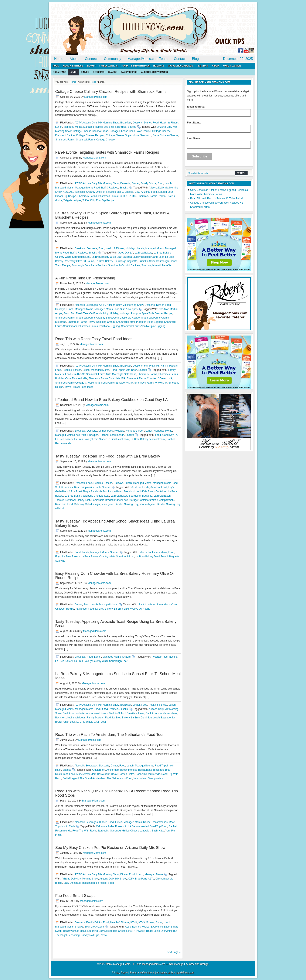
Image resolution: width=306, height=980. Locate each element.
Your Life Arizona (94, 927)
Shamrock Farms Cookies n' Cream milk (150, 378)
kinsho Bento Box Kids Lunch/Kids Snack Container (137, 491)
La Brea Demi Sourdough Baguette (151, 718)
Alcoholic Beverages (154, 72)
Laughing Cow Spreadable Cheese (107, 931)
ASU (65, 192)
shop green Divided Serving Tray (120, 504)
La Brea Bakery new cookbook (148, 439)
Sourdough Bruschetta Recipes (89, 265)
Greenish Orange (199, 964)
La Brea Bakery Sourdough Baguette (116, 261)
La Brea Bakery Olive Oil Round (132, 609)
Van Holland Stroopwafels (148, 778)
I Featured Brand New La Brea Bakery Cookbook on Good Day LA (111, 400)
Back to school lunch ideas (70, 718)
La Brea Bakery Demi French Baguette (157, 557)
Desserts (99, 72)
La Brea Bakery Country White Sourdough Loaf (108, 557)
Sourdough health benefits (156, 265)
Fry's (171, 487)
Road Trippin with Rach (136, 66)
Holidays (159, 66)
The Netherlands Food (119, 778)
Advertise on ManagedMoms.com (175, 973)
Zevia (104, 935)
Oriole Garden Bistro (123, 774)
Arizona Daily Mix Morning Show (80, 879)
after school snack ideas (153, 552)
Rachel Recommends (180, 66)
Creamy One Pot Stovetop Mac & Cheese (110, 192)
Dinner (85, 72)
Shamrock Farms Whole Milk (151, 383)
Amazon (155, 487)
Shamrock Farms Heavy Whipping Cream (91, 322)
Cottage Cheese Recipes (90, 135)
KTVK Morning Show (150, 922)
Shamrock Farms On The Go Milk (117, 196)
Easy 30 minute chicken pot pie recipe (85, 883)
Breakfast (59, 72)
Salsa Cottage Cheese (165, 135)
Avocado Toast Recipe (164, 657)
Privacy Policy (120, 973)
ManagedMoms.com (100, 30)
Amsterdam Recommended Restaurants (129, 770)
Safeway (79, 504)
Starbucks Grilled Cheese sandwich (130, 831)
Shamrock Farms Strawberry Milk (114, 383)
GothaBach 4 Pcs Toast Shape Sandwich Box (81, 491)
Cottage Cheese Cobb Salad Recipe (130, 131)
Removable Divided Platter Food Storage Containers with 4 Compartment (133, 500)
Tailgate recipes (72, 200)
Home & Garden (232, 66)
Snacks (113, 72)
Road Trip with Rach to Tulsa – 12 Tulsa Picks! (216, 198)
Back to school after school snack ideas (85, 713)
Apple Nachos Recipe (137, 927)
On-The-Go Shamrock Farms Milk (92, 374)
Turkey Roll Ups (90, 935)
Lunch (73, 72)
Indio (111, 826)
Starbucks (103, 831)
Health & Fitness (73, 66)
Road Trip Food (64, 504)
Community (113, 59)
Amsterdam (98, 770)
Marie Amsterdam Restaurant (93, 774)
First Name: (219, 127)
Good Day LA (126, 253)
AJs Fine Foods (140, 487)
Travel (68, 387)
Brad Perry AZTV (145, 879)
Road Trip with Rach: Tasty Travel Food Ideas (94, 339)
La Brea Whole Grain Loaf (91, 722)
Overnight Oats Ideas (124, 374)
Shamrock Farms (65, 140)
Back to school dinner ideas (154, 605)
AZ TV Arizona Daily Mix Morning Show (97, 123)
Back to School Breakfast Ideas (127, 713)
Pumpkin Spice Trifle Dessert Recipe (152, 313)
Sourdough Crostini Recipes (124, 265)
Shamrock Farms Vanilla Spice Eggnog (143, 326)
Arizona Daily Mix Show (113, 879)
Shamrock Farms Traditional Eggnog (99, 326)
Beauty (91, 66)
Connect (91, 59)
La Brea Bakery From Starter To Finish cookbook (102, 439)
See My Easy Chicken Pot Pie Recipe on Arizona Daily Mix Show (110, 848)
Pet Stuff (203, 66)
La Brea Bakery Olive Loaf (106, 257)
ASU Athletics (77, 192)
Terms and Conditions (142, 973)
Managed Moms (73, 127)
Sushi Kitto (158, 831)
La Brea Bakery (143, 253)
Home (59, 59)
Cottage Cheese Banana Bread (91, 131)
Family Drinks (129, 72)
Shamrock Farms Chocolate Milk (107, 378)
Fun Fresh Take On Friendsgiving (90, 313)
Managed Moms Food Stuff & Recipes (105, 127)
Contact (180, 59)
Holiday (114, 313)
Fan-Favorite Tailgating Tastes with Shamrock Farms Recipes (107, 152)
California (101, 826)
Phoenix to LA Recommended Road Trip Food (141, 826)
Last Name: (219, 143)
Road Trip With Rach (84, 831)
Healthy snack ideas (74, 931)
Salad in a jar (93, 504)
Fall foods (81, 609)
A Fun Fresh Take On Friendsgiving (85, 278)
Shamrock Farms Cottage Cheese (95, 140)
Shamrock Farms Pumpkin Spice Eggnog (139, 322)
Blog (195, 59)
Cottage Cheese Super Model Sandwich (128, 135)
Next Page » (174, 952)
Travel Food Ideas (83, 387)
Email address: (219, 111)
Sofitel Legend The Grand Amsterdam (84, 778)
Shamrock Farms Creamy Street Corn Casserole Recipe (108, 318)
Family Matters (109, 66)
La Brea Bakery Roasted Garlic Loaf (143, 257)
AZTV (131, 879)
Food (56, 66)
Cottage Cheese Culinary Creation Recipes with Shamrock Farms (111, 92)
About (74, 59)
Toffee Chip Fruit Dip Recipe (98, 200)
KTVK (134, 922)
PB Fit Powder (136, 931)
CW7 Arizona (142, 192)
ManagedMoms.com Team (147, 59)
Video (215, 66)
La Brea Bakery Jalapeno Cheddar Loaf (87, 496)
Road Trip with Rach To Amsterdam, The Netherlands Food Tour (109, 735)
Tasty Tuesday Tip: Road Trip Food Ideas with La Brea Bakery (108, 456)
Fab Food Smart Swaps (75, 896)
